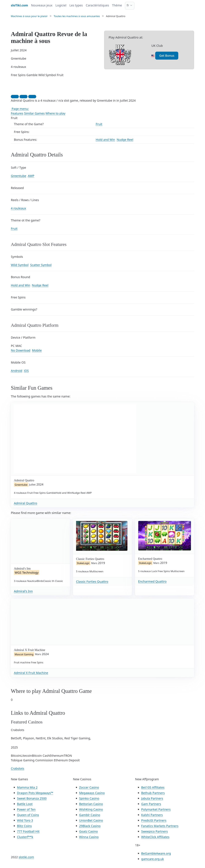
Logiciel (61, 5)
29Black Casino (90, 826)
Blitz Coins (24, 826)
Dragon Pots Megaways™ (35, 793)
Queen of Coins (28, 815)
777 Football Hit (28, 831)
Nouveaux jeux (42, 5)
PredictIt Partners (154, 820)
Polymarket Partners (156, 809)
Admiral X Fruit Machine (31, 673)
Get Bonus (167, 56)
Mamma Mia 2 (27, 787)
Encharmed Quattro (152, 581)
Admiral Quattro (26, 503)
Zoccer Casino (89, 787)
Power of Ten (26, 809)
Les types (76, 5)
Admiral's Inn (23, 591)
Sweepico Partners (154, 831)
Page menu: (20, 109)
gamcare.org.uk (152, 859)
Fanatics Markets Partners (160, 826)
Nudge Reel (125, 140)
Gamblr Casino (90, 815)
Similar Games (34, 113)
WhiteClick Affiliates (155, 837)
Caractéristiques (97, 5)
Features (17, 113)
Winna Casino (89, 837)
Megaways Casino (92, 793)
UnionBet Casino (91, 820)
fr (128, 5)
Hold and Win (105, 140)
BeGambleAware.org (156, 853)
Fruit (99, 124)
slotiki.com (26, 857)
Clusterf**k (25, 837)
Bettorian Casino (91, 804)
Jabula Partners (152, 798)
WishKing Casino (91, 809)
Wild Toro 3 (25, 820)
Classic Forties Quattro (92, 582)
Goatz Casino (89, 831)
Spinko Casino (89, 798)
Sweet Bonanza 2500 (32, 798)
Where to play (55, 113)
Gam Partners (151, 804)
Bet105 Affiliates (153, 787)
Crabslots (18, 768)
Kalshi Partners (152, 815)
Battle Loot (25, 804)
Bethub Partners (153, 793)
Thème (117, 5)
